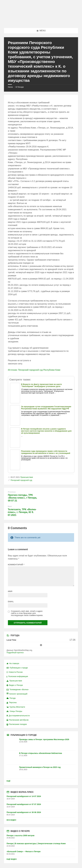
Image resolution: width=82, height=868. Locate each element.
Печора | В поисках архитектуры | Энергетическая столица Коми (36, 843)
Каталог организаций (17, 694)
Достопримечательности (18, 716)
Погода (11, 698)
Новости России (15, 672)
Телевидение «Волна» (18, 689)
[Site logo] (41, 23)
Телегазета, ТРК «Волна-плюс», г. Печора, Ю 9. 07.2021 (22, 512)
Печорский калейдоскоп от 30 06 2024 (24, 812)
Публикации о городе (17, 668)
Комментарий (16, 565)
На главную (13, 663)
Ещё (9, 781)
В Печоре (20, 87)
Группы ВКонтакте (16, 707)
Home (10, 87)
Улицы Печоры (14, 711)
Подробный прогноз (15, 653)
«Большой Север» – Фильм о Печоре (24, 851)
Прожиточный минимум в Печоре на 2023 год (40, 767)
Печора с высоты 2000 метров (20, 835)
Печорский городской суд (21, 480)
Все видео (11, 820)
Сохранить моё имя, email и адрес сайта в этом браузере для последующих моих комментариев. (27, 613)
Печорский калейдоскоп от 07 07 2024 (24, 804)
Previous (12, 492)
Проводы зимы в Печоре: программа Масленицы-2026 (44, 739)
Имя (10, 591)
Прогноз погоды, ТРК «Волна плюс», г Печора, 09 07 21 (22, 498)
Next (10, 506)
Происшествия (27, 477)
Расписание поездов (17, 724)
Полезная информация (17, 676)
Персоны (12, 702)
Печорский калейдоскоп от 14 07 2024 (24, 796)
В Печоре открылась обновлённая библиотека (41, 753)
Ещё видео (12, 859)
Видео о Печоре (15, 685)
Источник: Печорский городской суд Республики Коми (34, 370)
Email (11, 602)
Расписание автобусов (18, 720)
